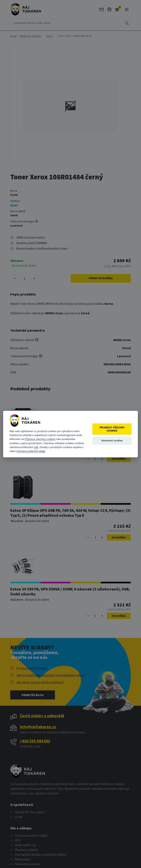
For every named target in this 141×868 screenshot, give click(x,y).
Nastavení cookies (112, 441)
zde (36, 447)
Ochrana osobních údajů (31, 451)
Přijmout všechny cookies (40, 439)
